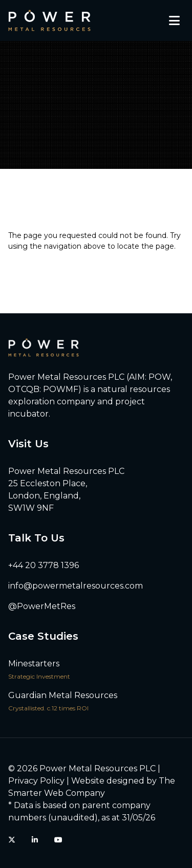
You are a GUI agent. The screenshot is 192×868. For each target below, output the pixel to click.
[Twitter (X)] (12, 840)
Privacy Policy (36, 781)
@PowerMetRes (42, 606)
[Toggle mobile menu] (174, 20)
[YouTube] (58, 840)
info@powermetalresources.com (76, 586)
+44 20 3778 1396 (44, 565)
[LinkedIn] (35, 840)
